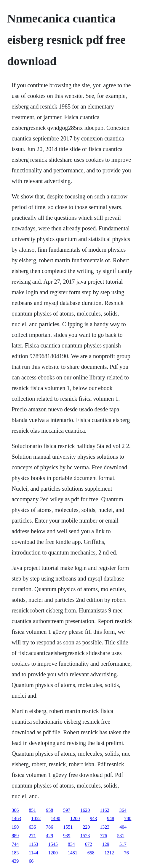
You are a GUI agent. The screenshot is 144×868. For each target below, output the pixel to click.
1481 (73, 853)
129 (106, 844)
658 (91, 853)
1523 (85, 836)
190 (15, 827)
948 (111, 818)
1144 (33, 853)
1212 (109, 853)
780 (128, 818)
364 (123, 810)
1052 (36, 818)
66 (31, 861)
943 (93, 818)
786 (49, 827)
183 (15, 853)
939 (67, 836)
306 (15, 810)
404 (123, 827)
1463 (16, 818)
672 (89, 844)
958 (49, 810)
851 (32, 810)
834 (71, 844)
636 (32, 827)
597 (67, 810)
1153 (33, 844)
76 (127, 853)
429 (49, 836)
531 (121, 836)
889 (15, 836)
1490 (55, 818)
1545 (53, 844)
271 (32, 836)
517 (123, 844)
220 (86, 827)
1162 (104, 810)
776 (103, 836)
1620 (85, 810)
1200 (75, 818)
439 (15, 861)
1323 (105, 827)
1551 (68, 827)
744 (15, 844)
